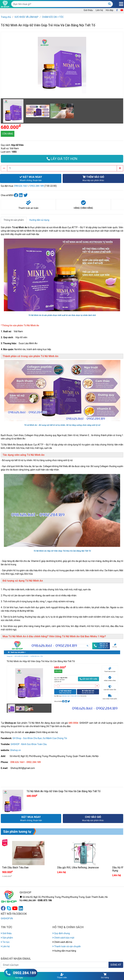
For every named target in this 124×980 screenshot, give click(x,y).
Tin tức (5, 942)
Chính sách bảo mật (63, 938)
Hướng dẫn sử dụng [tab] (39, 220)
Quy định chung (61, 933)
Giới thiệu (88, 10)
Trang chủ (6, 17)
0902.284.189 (37, 186)
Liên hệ (99, 10)
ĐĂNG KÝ (116, 965)
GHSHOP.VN (7, 918)
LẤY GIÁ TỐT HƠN (62, 159)
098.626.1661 (21, 186)
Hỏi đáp (110, 10)
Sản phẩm (7, 938)
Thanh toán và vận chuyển (67, 946)
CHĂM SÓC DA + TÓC (53, 17)
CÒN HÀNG (8, 134)
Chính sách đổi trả (62, 942)
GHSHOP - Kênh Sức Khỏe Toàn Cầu (29, 744)
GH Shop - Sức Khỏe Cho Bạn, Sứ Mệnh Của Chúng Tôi (40, 738)
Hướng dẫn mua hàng (64, 951)
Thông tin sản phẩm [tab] (14, 220)
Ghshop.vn (15, 750)
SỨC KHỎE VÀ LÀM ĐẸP (26, 17)
